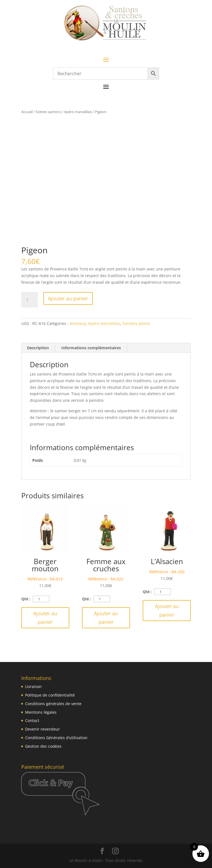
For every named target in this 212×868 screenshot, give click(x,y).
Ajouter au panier (68, 298)
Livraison (33, 686)
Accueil (27, 112)
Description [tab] (38, 348)
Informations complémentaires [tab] (91, 348)
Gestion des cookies (43, 746)
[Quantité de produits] (30, 300)
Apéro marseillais (78, 112)
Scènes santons (48, 112)
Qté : (26, 599)
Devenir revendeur (43, 729)
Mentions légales (41, 712)
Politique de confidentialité (50, 695)
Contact (32, 720)
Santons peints (136, 323)
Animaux (78, 323)
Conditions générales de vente (53, 704)
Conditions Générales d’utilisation (56, 738)
